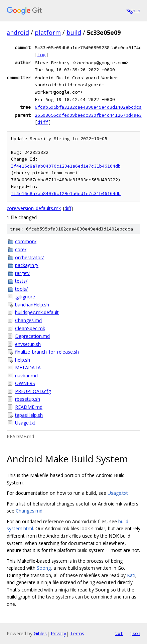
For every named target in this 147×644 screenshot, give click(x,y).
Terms (77, 633)
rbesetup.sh (28, 399)
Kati (131, 575)
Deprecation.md (32, 336)
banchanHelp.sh (32, 305)
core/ (21, 249)
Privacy (58, 633)
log (41, 55)
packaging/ (27, 265)
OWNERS (25, 383)
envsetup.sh (28, 344)
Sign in (133, 11)
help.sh (23, 360)
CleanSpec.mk (30, 328)
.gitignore (25, 297)
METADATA (28, 367)
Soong (44, 568)
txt (119, 633)
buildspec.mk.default (37, 312)
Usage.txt (25, 423)
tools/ (21, 289)
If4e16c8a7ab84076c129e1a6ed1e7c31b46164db (66, 166)
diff (43, 122)
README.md (29, 407)
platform (48, 32)
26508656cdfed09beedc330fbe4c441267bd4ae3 (88, 115)
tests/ (21, 281)
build (74, 32)
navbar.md (26, 376)
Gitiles (40, 633)
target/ (22, 273)
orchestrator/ (29, 257)
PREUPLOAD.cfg (33, 391)
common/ (26, 241)
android (18, 32)
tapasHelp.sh (29, 415)
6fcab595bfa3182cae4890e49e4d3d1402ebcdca (88, 107)
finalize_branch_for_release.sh (47, 352)
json (135, 633)
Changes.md (28, 320)
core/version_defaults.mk (34, 208)
